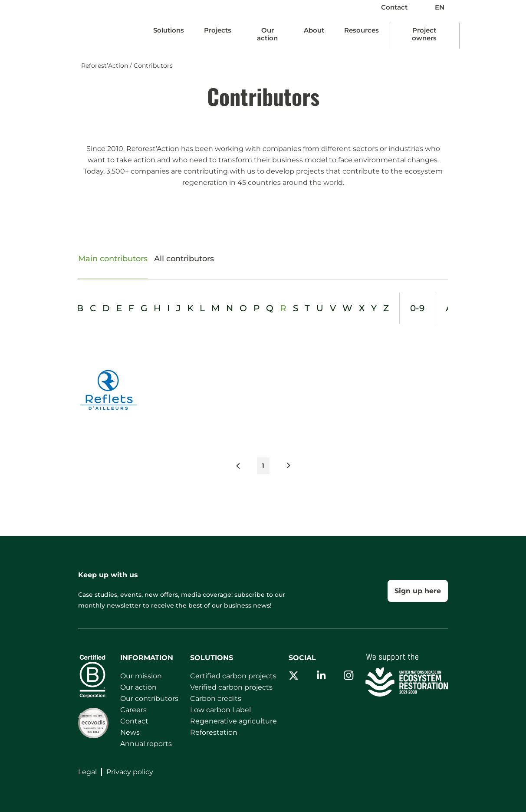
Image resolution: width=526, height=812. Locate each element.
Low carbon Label (220, 710)
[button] (246, 468)
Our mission (141, 676)
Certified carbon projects (233, 676)
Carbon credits (216, 699)
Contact (394, 7)
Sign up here (418, 591)
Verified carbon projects (231, 687)
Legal (87, 772)
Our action (138, 687)
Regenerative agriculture (233, 721)
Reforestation (214, 732)
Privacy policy (130, 772)
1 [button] (263, 466)
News (130, 732)
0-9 (417, 308)
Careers (133, 710)
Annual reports (146, 744)
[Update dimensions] (169, 32)
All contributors (184, 259)
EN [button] (447, 7)
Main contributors (113, 259)
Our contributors (149, 699)
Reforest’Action (105, 66)
